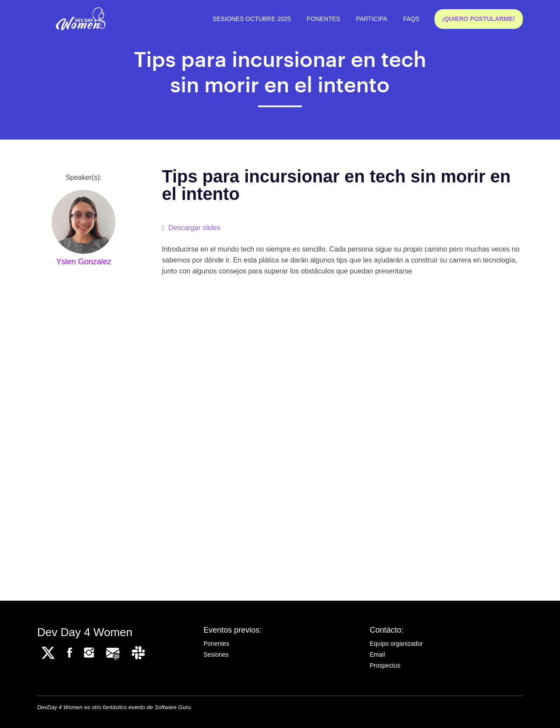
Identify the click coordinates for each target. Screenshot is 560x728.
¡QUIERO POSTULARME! (479, 19)
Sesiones (216, 654)
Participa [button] (372, 19)
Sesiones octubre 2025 (252, 19)
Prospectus (385, 665)
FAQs (411, 19)
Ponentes (324, 19)
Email (377, 654)
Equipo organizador (396, 644)
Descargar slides (191, 228)
